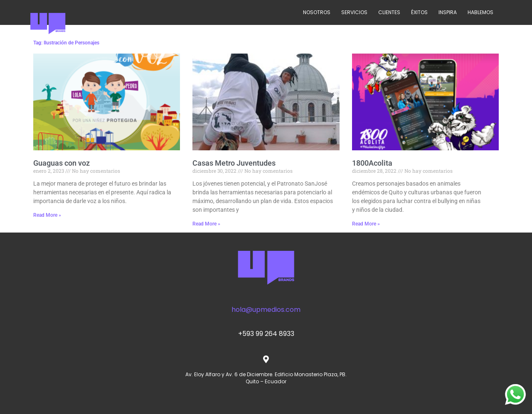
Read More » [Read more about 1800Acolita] (366, 224)
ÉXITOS (419, 12)
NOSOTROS (317, 12)
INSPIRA (448, 12)
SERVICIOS (354, 12)
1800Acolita (372, 163)
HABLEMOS (480, 12)
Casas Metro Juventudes (234, 163)
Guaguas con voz (62, 163)
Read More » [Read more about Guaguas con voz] (47, 215)
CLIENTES (389, 12)
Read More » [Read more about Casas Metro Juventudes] (206, 224)
